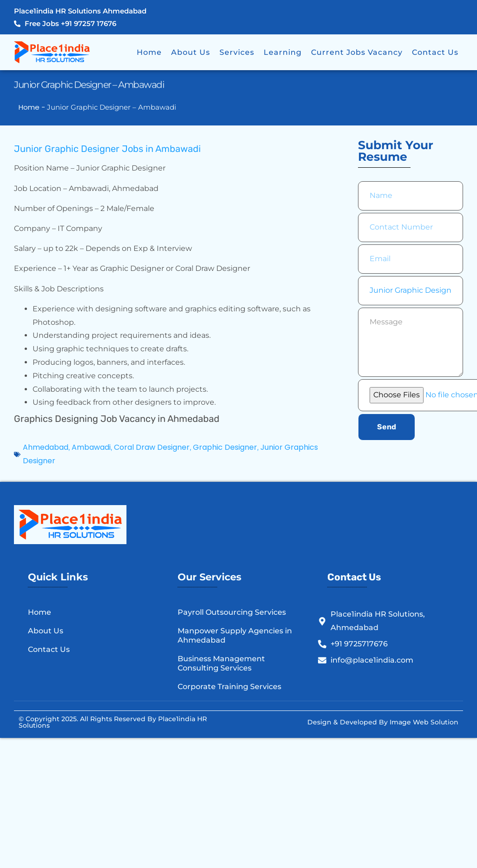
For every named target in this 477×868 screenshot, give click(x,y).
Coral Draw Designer (152, 447)
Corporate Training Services (229, 687)
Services (237, 52)
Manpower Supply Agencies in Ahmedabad (235, 635)
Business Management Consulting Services (221, 663)
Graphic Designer (225, 447)
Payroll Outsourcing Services (232, 612)
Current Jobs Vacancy (357, 52)
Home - (33, 107)
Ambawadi (91, 447)
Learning (283, 52)
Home (149, 52)
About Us (191, 52)
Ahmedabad (46, 447)
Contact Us (435, 52)
